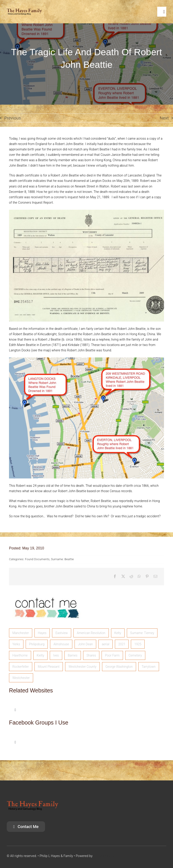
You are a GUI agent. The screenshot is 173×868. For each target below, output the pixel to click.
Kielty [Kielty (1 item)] (41, 655)
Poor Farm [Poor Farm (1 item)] (112, 655)
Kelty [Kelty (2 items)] (118, 633)
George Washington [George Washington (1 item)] (119, 667)
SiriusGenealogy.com (109, 856)
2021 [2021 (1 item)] (122, 644)
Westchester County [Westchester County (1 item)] (82, 667)
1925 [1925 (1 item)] (138, 644)
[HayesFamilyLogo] (24, 10)
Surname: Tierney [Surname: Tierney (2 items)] (142, 633)
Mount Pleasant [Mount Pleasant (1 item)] (49, 667)
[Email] (155, 577)
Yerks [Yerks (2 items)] (16, 644)
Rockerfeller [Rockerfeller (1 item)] (21, 667)
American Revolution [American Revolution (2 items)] (91, 633)
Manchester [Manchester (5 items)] (21, 633)
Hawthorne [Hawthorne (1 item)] (20, 655)
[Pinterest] (147, 577)
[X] (123, 577)
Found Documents (37, 559)
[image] (46, 592)
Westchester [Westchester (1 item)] (21, 678)
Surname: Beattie (62, 559)
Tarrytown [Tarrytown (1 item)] (149, 667)
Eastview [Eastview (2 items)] (62, 633)
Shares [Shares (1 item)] (91, 655)
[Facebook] (115, 577)
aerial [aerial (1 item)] (106, 644)
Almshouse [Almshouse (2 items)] (61, 644)
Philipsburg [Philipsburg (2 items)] (37, 644)
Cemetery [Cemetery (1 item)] (135, 655)
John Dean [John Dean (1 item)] (85, 644)
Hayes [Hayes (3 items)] (42, 633)
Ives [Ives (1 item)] (56, 655)
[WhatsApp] (139, 577)
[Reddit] (131, 577)
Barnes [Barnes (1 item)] (73, 655)
